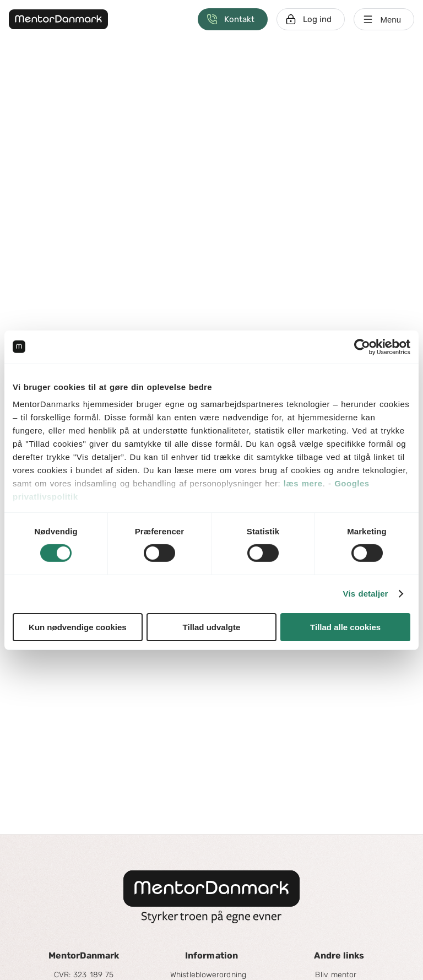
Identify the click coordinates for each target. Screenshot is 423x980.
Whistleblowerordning (208, 975)
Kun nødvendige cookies (78, 627)
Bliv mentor (336, 975)
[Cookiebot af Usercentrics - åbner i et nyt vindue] (362, 346)
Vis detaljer (366, 594)
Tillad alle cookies (345, 627)
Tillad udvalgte (212, 627)
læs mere (303, 483)
